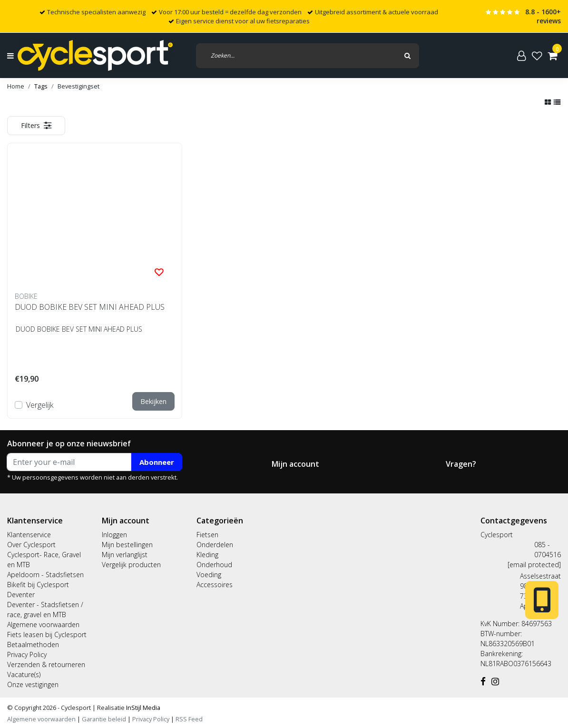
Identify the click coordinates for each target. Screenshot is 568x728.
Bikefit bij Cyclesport (38, 585)
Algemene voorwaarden (43, 625)
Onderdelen (215, 545)
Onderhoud (214, 565)
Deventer (21, 595)
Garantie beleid (105, 719)
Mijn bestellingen (127, 545)
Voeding (209, 575)
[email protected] (534, 565)
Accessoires (215, 585)
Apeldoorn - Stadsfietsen (45, 575)
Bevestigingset (78, 86)
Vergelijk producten (131, 565)
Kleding (207, 555)
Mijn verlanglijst (125, 555)
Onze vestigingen (33, 684)
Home (16, 86)
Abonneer (157, 462)
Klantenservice (29, 535)
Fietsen (207, 535)
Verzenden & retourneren (46, 664)
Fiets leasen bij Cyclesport (47, 635)
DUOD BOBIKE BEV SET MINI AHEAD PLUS (90, 307)
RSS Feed (189, 719)
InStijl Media (142, 708)
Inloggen (114, 535)
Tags (41, 86)
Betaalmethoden (33, 644)
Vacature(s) (24, 674)
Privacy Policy (27, 654)
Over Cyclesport (31, 545)
